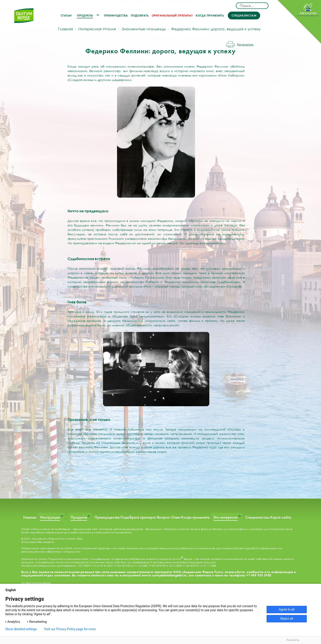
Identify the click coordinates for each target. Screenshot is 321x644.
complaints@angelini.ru (169, 575)
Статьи (66, 16)
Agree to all (287, 609)
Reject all (287, 619)
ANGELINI (299, 22)
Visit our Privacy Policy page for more (70, 629)
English (12, 590)
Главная (30, 517)
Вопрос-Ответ (169, 517)
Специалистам (244, 16)
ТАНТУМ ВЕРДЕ (24, 18)
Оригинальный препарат (172, 16)
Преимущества (116, 16)
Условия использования (36, 583)
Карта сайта (281, 517)
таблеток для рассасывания (229, 529)
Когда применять (210, 16)
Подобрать (140, 16)
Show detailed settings (21, 629)
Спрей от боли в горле (36, 529)
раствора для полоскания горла (272, 529)
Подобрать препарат (138, 517)
